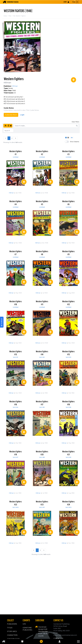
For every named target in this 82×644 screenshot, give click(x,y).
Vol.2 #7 (15, 457)
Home (6, 16)
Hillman (7, 83)
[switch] (67, 142)
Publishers (12, 624)
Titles (10, 16)
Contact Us (58, 638)
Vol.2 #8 (42, 457)
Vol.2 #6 (68, 407)
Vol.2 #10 (16, 507)
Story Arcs (12, 631)
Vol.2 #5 (42, 407)
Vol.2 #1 (16, 357)
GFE (24, 624)
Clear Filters (75, 122)
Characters (12, 635)
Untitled (16, 157)
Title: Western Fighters (19, 16)
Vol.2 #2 (42, 357)
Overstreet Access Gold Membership (43, 629)
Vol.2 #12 (68, 507)
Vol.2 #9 (68, 457)
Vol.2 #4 (15, 407)
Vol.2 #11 (42, 507)
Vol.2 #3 (68, 357)
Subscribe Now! (11, 115)
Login (22, 115)
